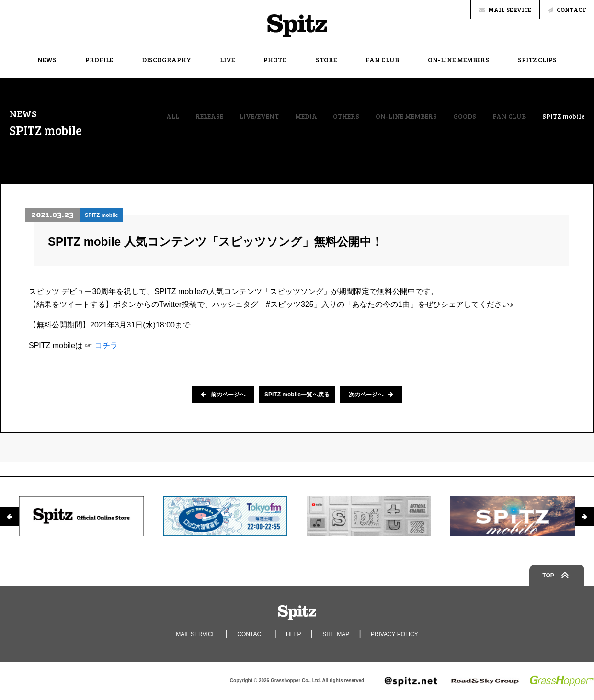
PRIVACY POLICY (394, 634)
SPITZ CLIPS (537, 60)
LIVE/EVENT (259, 116)
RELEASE (209, 116)
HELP (293, 634)
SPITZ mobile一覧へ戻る (297, 395)
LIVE (227, 60)
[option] (81, 516)
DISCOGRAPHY (166, 60)
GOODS (465, 116)
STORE (326, 60)
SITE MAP (336, 634)
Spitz (297, 26)
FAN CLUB (382, 60)
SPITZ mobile (563, 117)
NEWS (47, 60)
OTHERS (346, 116)
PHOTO (275, 60)
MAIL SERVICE (505, 10)
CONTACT (567, 10)
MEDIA (306, 116)
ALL (173, 116)
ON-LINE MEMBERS (458, 60)
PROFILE (99, 60)
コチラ (106, 345)
